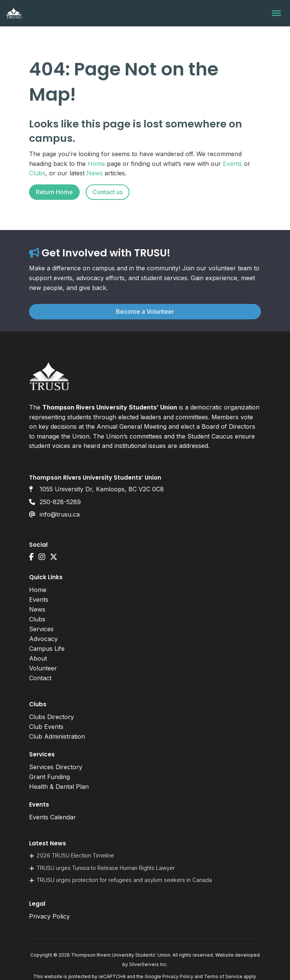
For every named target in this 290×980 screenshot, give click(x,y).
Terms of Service (223, 976)
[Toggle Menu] (276, 13)
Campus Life (47, 649)
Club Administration (57, 736)
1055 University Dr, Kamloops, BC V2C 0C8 (102, 489)
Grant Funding (49, 777)
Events (232, 164)
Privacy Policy (49, 916)
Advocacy (43, 639)
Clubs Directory (52, 717)
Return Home (54, 192)
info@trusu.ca (60, 514)
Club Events (46, 727)
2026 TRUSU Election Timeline (75, 855)
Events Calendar (52, 817)
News (95, 173)
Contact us (108, 192)
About (38, 658)
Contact (40, 678)
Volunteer (43, 668)
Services (41, 629)
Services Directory (56, 767)
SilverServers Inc (148, 964)
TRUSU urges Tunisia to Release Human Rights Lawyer (106, 868)
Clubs (37, 173)
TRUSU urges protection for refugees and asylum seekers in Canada (124, 880)
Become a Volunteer (145, 311)
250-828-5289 (60, 502)
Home (96, 164)
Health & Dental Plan (59, 787)
